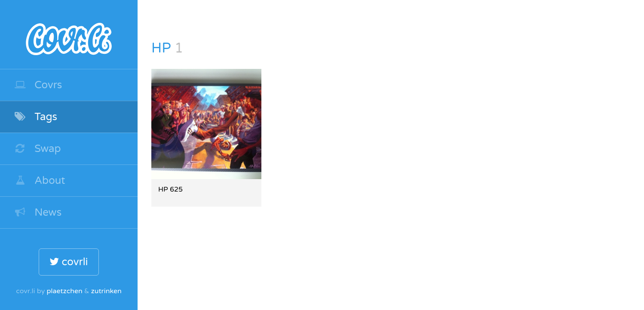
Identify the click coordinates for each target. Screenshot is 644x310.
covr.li (69, 34)
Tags (35, 117)
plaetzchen (64, 291)
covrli (69, 262)
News (38, 212)
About (40, 181)
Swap (37, 149)
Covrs (38, 85)
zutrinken (106, 291)
